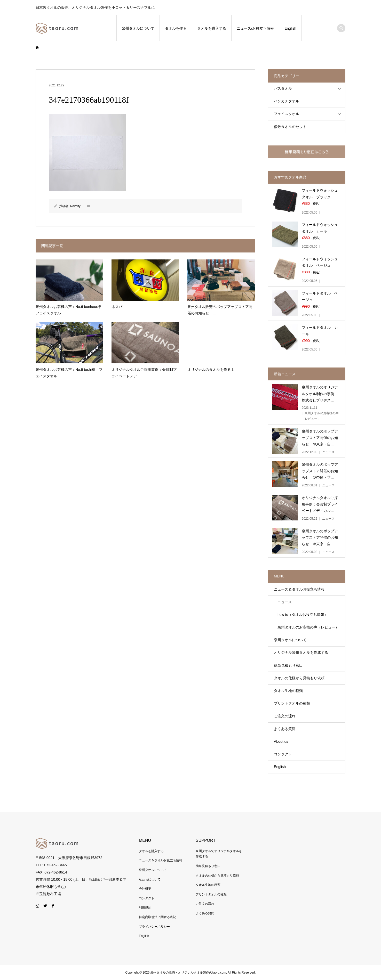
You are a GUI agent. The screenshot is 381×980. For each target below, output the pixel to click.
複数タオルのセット (290, 127)
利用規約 (145, 908)
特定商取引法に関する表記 (157, 917)
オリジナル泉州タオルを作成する (301, 652)
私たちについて (150, 879)
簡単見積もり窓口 (288, 665)
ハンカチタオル (287, 101)
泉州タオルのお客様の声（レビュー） (306, 627)
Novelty (75, 206)
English (290, 28)
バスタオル (283, 88)
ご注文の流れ (285, 716)
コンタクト (283, 754)
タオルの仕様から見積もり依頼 (299, 678)
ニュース (283, 602)
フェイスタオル (287, 114)
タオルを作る (176, 28)
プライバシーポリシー (154, 927)
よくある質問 (285, 729)
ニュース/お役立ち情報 (255, 28)
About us (281, 741)
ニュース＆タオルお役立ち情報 (299, 589)
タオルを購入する (212, 28)
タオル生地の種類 (288, 691)
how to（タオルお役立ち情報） (301, 615)
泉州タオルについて (138, 28)
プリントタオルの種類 (292, 703)
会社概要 (145, 889)
